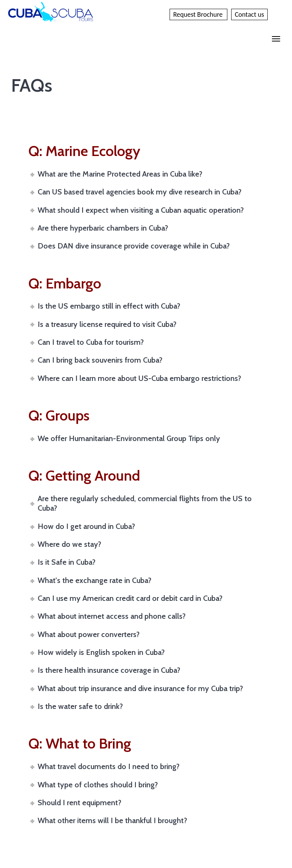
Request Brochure (198, 14)
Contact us (249, 14)
